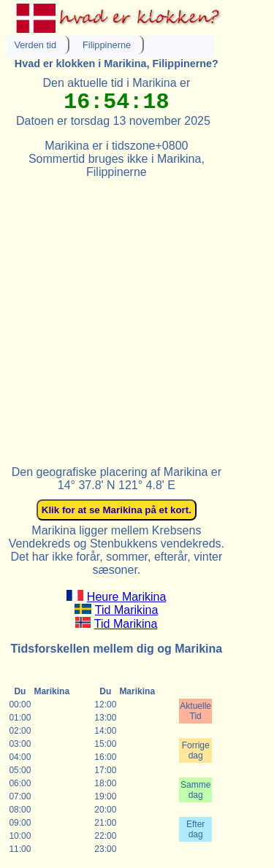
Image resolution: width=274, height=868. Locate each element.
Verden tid (35, 45)
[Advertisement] (137, 316)
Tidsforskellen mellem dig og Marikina (117, 649)
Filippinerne (107, 45)
